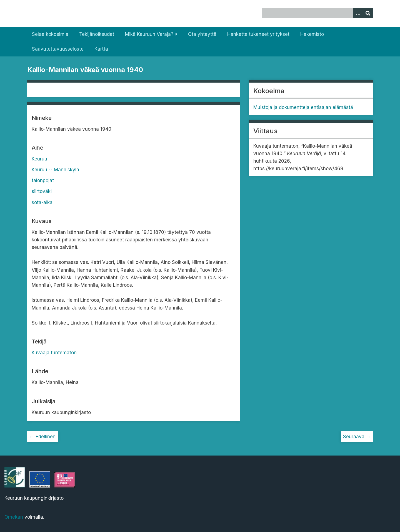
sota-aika (42, 202)
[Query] (317, 13)
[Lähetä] (368, 13)
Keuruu (39, 159)
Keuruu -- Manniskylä (55, 170)
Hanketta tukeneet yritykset (258, 34)
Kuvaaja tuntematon (54, 353)
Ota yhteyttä (202, 34)
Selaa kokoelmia (50, 34)
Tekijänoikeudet (97, 34)
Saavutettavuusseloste (58, 49)
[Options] (358, 13)
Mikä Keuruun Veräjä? (149, 34)
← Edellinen (42, 437)
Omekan (14, 517)
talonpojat (43, 180)
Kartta (101, 49)
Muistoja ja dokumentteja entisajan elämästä (303, 107)
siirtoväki (42, 191)
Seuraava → (357, 437)
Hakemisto (312, 34)
